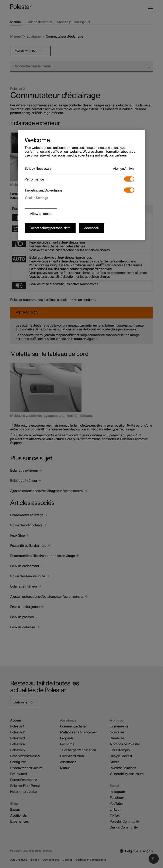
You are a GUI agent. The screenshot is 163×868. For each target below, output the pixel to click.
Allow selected (41, 214)
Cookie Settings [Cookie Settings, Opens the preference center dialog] (37, 198)
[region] (81, 185)
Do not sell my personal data (50, 228)
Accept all (91, 228)
